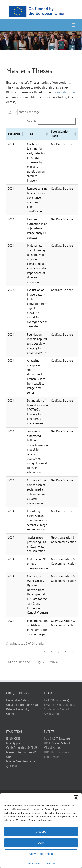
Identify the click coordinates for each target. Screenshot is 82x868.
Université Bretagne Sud (22, 705)
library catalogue (63, 92)
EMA (47, 705)
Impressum (50, 863)
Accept (41, 831)
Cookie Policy (33, 863)
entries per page (29, 112)
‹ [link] (31, 652)
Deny (41, 843)
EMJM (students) (59, 700)
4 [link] (59, 652)
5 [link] (66, 652)
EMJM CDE (13, 738)
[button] (76, 798)
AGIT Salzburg (61, 738)
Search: (32, 121)
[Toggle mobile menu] (74, 25)
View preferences (41, 854)
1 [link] (38, 652)
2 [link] (45, 652)
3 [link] (52, 652)
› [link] (73, 652)
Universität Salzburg (19, 700)
